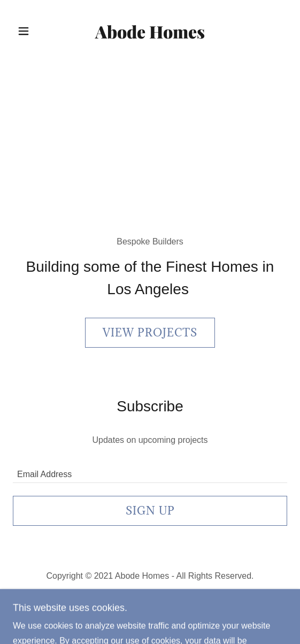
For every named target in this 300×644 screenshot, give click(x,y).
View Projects (150, 333)
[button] (35, 31)
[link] (150, 32)
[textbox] (150, 470)
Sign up (150, 511)
